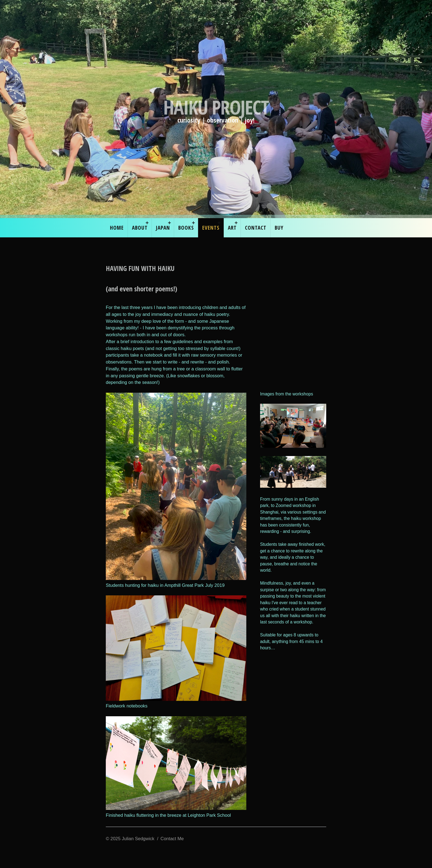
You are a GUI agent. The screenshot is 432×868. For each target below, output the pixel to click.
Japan (163, 228)
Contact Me (172, 839)
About (140, 228)
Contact (256, 228)
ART (232, 228)
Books (186, 228)
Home (117, 228)
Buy (279, 228)
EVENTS (211, 228)
